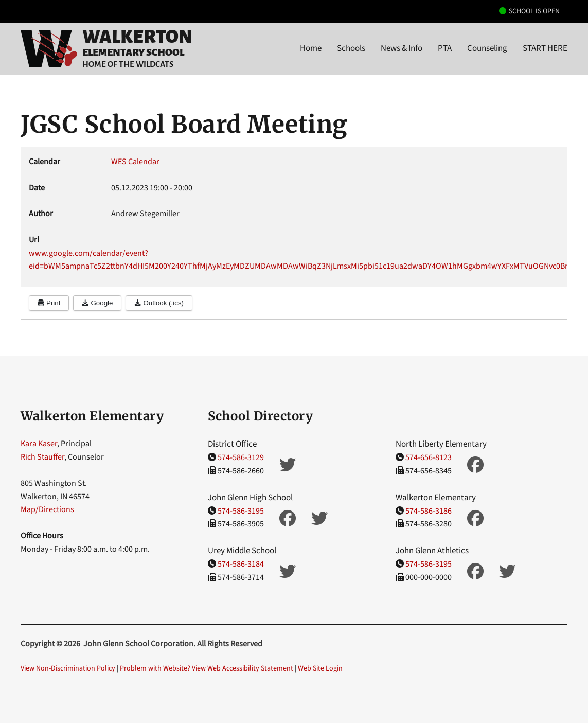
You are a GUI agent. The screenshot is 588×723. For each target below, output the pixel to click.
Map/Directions (47, 509)
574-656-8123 (429, 457)
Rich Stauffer (42, 457)
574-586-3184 (241, 564)
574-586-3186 (429, 511)
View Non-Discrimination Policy (68, 668)
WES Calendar (135, 162)
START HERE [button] (545, 48)
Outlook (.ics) (159, 303)
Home (311, 48)
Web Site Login (320, 668)
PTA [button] (445, 48)
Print (49, 303)
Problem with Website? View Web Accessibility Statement (207, 668)
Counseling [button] (487, 48)
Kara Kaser (39, 444)
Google (97, 303)
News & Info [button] (402, 48)
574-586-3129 (241, 457)
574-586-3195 (241, 511)
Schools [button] (351, 48)
